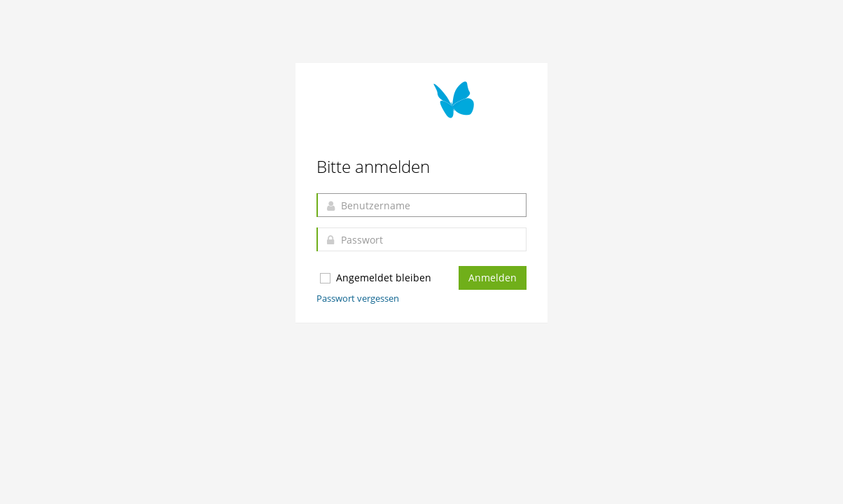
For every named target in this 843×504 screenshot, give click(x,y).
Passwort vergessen (358, 298)
